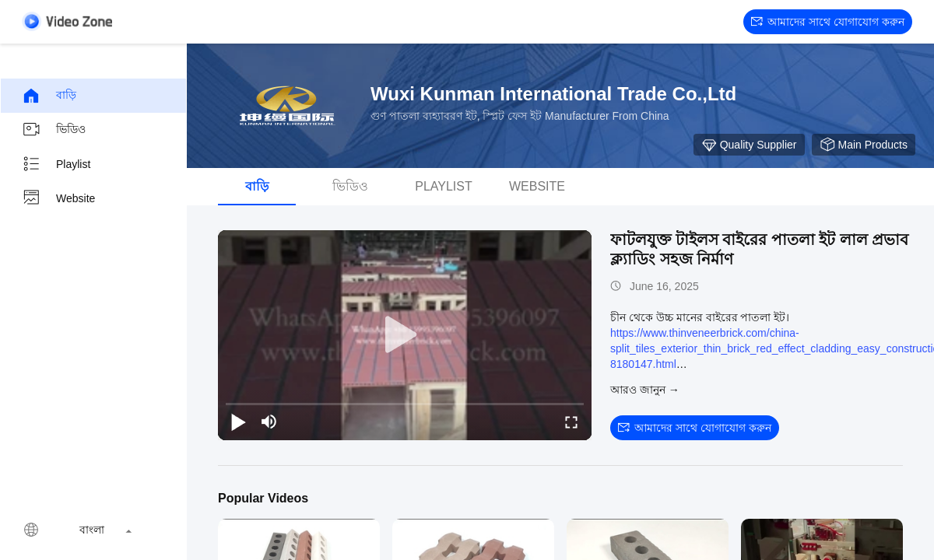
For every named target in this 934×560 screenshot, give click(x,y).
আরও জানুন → (645, 390)
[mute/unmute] (269, 422)
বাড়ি (49, 96)
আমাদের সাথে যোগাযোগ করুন (828, 22)
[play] (405, 335)
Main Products (864, 145)
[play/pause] (238, 422)
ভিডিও (54, 130)
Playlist (56, 164)
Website (58, 198)
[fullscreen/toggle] (571, 422)
